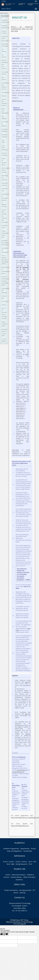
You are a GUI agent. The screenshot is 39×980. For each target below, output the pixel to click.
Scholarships (6, 92)
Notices (4, 96)
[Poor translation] (6, 934)
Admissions (19, 856)
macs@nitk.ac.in (22, 770)
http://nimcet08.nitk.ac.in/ (20, 826)
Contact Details (4, 340)
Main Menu (6, 9)
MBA (13, 864)
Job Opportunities (25, 890)
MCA (8, 864)
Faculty (33, 849)
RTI (34, 890)
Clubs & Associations (18, 875)
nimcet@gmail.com (18, 772)
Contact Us (19, 897)
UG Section (4, 50)
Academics (19, 843)
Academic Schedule (5, 130)
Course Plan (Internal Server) (4, 102)
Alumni (16, 893)
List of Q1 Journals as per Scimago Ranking (4, 313)
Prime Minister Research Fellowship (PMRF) (5, 260)
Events (8, 875)
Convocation (5, 301)
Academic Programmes (6, 21)
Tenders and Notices (11, 890)
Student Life (20, 869)
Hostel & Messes (16, 877)
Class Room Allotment (5, 148)
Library (4, 305)
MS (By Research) (22, 864)
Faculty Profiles (4, 32)
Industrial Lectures (5, 184)
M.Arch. (25, 862)
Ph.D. (31, 864)
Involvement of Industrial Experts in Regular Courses (5, 200)
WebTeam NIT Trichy (20, 920)
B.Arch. (12, 862)
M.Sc (30, 862)
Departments (25, 849)
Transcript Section (5, 73)
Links (4, 1)
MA (35, 862)
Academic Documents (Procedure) (5, 243)
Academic (5, 16)
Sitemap (23, 893)
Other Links (19, 884)
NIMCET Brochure (17, 101)
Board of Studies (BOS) (4, 162)
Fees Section (4, 78)
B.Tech (5, 862)
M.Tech (18, 862)
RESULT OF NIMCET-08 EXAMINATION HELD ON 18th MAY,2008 (22, 29)
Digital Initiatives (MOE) (5, 324)
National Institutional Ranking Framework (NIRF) (5, 281)
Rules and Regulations (15, 851)
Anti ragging (4, 117)
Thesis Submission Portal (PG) (5, 234)
